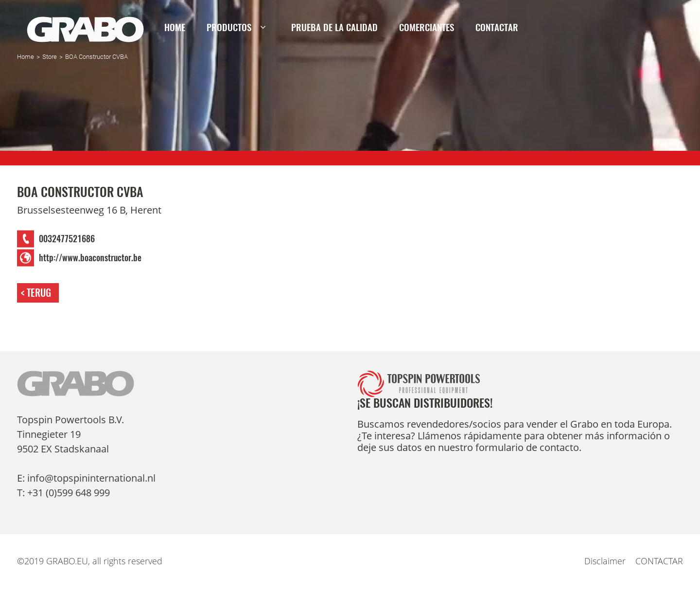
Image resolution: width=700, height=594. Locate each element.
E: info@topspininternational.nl (86, 478)
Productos (229, 27)
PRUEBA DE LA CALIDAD (334, 27)
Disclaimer (605, 561)
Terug (39, 293)
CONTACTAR (497, 27)
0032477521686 (67, 239)
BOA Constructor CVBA (96, 57)
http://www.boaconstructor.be (90, 258)
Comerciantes (427, 27)
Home (175, 27)
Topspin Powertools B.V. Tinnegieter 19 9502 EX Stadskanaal (70, 434)
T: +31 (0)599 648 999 (63, 493)
